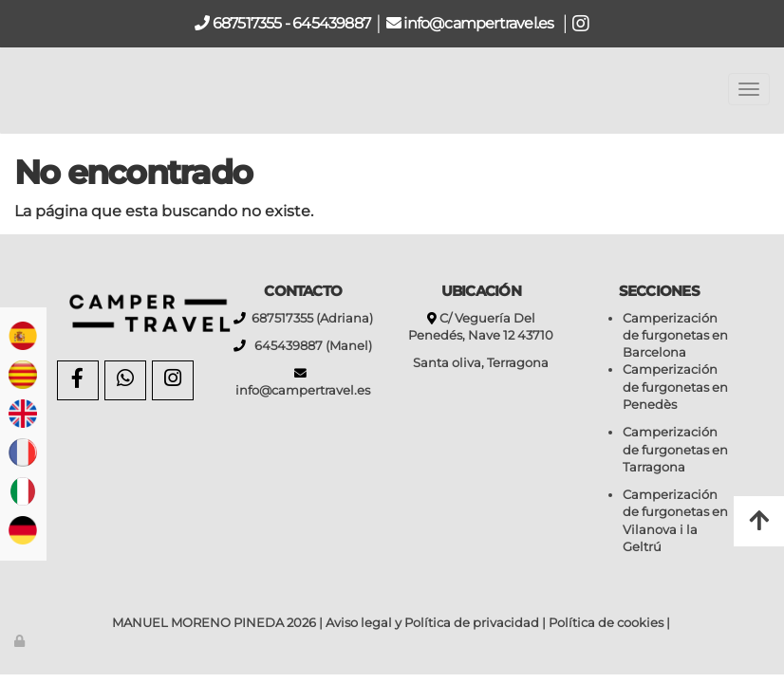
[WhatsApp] (125, 380)
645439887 (331, 23)
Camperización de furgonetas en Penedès (675, 387)
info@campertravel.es (480, 23)
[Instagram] (173, 380)
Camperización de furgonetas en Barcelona (675, 336)
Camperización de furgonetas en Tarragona (675, 450)
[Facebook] (78, 380)
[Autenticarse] (21, 641)
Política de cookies (606, 623)
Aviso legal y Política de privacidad (432, 623)
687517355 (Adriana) (309, 318)
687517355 (246, 23)
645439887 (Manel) (309, 346)
